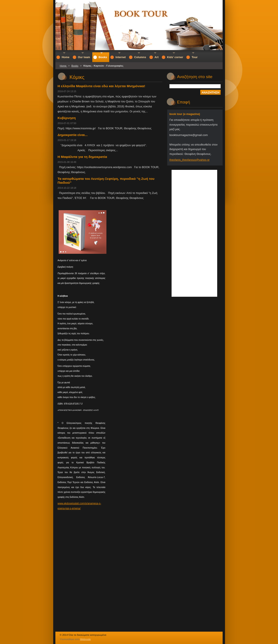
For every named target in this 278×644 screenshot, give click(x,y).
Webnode (85, 639)
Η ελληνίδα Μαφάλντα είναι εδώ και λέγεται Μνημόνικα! (101, 86)
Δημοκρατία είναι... (73, 135)
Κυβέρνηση (67, 118)
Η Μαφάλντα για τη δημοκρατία (82, 157)
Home (63, 66)
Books (75, 66)
